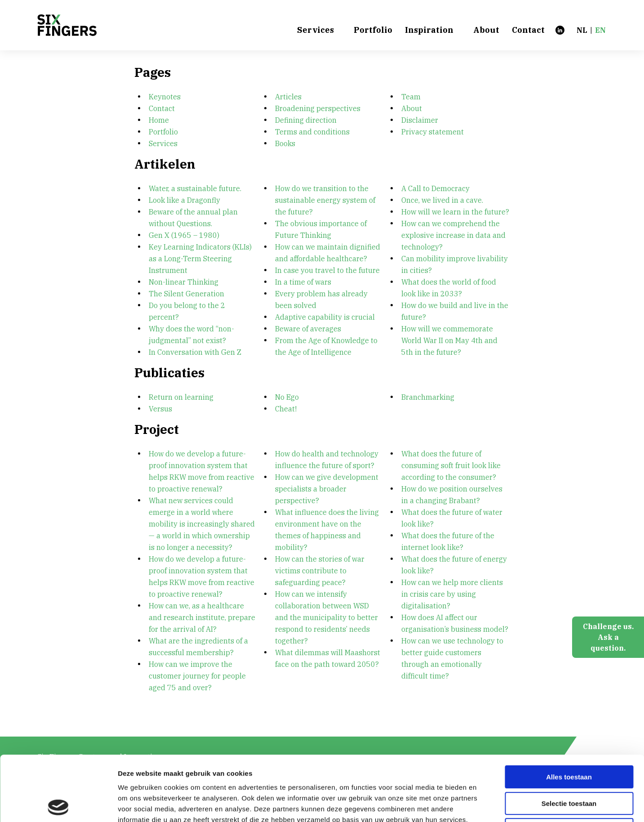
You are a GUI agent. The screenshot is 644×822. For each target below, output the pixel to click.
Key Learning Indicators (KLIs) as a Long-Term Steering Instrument (201, 259)
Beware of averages (308, 329)
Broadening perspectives (318, 108)
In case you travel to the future (327, 270)
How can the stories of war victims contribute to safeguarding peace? (321, 571)
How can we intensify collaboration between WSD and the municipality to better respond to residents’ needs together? (327, 617)
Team (411, 97)
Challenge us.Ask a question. (608, 637)
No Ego (287, 397)
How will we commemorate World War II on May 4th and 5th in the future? (450, 340)
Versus (160, 409)
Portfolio (373, 30)
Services (315, 30)
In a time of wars (303, 282)
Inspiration (429, 30)
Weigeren (569, 765)
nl (582, 30)
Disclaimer (420, 120)
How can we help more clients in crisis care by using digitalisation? (453, 594)
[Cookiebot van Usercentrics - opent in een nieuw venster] (58, 804)
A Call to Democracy (435, 188)
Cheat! (286, 409)
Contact (528, 30)
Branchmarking (428, 397)
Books (285, 143)
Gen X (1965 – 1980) (184, 235)
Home (159, 120)
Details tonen (486, 804)
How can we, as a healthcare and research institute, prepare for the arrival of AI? (203, 617)
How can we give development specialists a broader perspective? (328, 489)
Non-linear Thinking (184, 282)
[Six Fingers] (67, 25)
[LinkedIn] (560, 30)
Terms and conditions (312, 132)
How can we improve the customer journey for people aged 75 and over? (198, 676)
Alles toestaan (569, 712)
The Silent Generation (187, 294)
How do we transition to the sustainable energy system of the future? (326, 200)
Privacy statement (433, 132)
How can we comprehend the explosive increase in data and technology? (454, 235)
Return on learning (181, 397)
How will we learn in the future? (455, 212)
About (486, 30)
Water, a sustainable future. (195, 188)
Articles (288, 97)
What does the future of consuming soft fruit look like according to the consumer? (452, 465)
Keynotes (165, 97)
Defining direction (306, 120)
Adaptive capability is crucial (325, 317)
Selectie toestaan (569, 739)
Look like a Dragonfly (184, 200)
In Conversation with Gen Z (195, 352)
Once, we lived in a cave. (442, 200)
